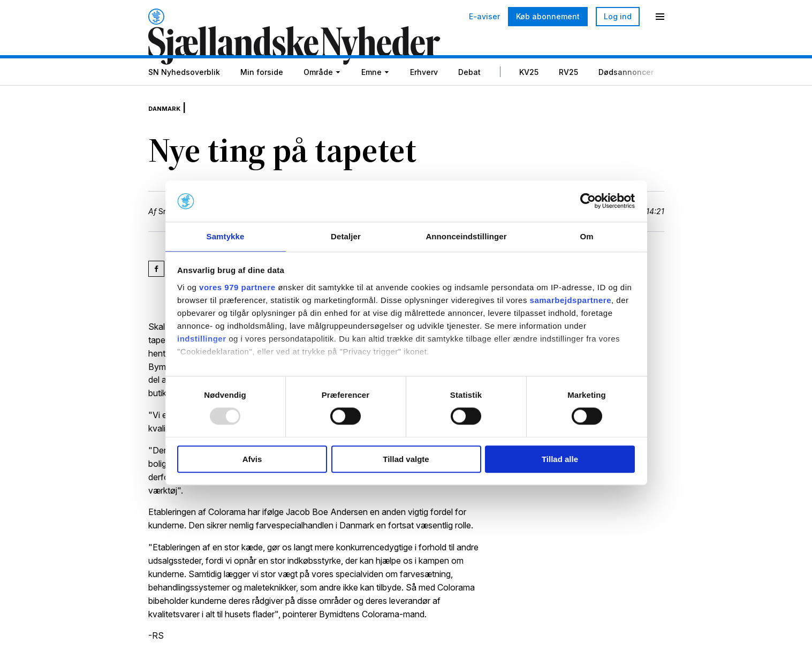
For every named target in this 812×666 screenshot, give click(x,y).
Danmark (171, 130)
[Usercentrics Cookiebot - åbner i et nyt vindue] (588, 201)
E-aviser (484, 17)
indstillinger (202, 339)
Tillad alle (560, 460)
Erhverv (424, 99)
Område (318, 99)
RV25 (568, 99)
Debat (469, 99)
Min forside (262, 99)
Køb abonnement (548, 16)
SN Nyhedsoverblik (184, 99)
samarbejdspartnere (571, 301)
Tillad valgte (406, 460)
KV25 (529, 99)
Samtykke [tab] (226, 236)
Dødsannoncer (626, 99)
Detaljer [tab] (346, 236)
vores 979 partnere (237, 288)
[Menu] (660, 17)
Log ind (618, 16)
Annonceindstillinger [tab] (466, 236)
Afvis (252, 460)
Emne (371, 99)
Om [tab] (586, 236)
